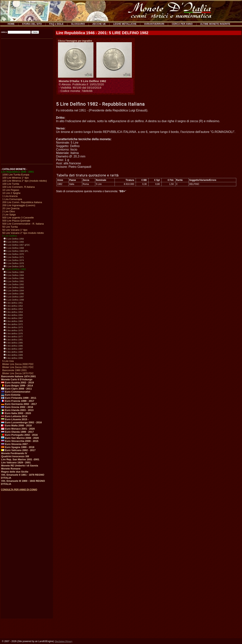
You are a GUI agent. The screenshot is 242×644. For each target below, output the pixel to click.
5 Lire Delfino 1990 (14, 278)
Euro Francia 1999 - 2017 (18, 401)
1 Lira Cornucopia (12, 199)
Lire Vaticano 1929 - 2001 (16, 462)
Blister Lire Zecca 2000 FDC (18, 364)
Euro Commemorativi (16, 392)
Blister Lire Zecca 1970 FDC (18, 373)
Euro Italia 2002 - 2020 (16, 413)
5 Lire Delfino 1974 (14, 260)
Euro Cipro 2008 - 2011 (17, 389)
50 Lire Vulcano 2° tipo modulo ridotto (23, 233)
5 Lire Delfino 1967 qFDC (17, 245)
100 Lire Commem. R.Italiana (19, 187)
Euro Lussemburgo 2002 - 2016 (21, 422)
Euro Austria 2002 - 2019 (17, 383)
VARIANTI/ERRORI (154, 24)
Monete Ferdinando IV (14, 453)
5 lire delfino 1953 (13, 309)
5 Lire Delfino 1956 (14, 239)
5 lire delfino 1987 (13, 349)
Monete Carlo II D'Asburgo (17, 379)
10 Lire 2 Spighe (11, 193)
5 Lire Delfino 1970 (14, 254)
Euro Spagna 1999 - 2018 (18, 447)
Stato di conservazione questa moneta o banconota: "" (91, 191)
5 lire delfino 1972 (13, 324)
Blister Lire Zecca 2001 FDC (18, 367)
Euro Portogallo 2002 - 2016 (19, 435)
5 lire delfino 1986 (13, 346)
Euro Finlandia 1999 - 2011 (19, 398)
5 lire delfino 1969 (13, 321)
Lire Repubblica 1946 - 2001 (18, 172)
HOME (11, 24)
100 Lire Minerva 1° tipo (15, 178)
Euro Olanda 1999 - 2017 (17, 432)
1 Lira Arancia (10, 196)
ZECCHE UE (99, 24)
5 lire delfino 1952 (13, 306)
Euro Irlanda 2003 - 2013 (17, 410)
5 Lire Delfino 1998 (14, 300)
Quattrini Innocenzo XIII (15, 456)
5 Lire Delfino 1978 (14, 263)
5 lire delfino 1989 (13, 355)
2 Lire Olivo (9, 211)
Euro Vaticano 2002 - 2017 (18, 450)
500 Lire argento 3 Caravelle (18, 218)
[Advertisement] (27, 100)
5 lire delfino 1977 (13, 337)
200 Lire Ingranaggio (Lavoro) (19, 205)
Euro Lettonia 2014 (14, 416)
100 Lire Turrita (11, 184)
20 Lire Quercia (11, 208)
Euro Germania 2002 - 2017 (19, 404)
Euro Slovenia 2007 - (15, 444)
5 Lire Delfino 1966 (14, 242)
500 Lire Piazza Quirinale (16, 221)
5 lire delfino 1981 (13, 340)
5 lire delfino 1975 (13, 330)
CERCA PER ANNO (182, 24)
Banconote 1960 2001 (14, 370)
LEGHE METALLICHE (125, 24)
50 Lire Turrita (10, 227)
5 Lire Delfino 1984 (14, 275)
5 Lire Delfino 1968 (14, 248)
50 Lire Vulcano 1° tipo (15, 230)
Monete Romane (11, 469)
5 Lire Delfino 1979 (14, 266)
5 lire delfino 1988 (13, 352)
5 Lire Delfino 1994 (14, 291)
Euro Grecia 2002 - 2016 (17, 407)
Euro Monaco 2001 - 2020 (18, 429)
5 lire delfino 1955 (13, 315)
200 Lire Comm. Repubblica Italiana (22, 202)
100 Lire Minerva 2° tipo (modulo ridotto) (25, 181)
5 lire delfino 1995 (13, 358)
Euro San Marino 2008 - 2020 (20, 438)
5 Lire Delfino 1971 (14, 257)
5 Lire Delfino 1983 (14, 272)
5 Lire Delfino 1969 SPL (16, 251)
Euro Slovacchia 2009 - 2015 (20, 441)
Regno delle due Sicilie (15, 472)
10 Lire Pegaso (11, 190)
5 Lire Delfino (10, 236)
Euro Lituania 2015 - (15, 419)
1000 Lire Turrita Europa (16, 175)
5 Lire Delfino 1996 (14, 294)
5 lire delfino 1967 (13, 318)
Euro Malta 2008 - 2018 (16, 425)
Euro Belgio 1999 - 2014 (17, 386)
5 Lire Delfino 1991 (14, 281)
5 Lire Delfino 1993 (14, 287)
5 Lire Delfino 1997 (14, 297)
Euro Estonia (11, 395)
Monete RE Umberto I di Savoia (20, 466)
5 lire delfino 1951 (13, 303)
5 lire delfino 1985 (13, 343)
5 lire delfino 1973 (13, 327)
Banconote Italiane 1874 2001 (19, 376)
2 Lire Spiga (9, 215)
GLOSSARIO (78, 24)
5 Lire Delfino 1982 (14, 269)
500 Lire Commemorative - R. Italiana (23, 224)
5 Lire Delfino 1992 (14, 284)
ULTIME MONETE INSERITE (215, 24)
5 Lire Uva (8, 361)
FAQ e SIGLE (56, 24)
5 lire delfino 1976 (13, 334)
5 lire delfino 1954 (13, 312)
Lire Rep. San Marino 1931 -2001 (20, 459)
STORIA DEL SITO (32, 24)
